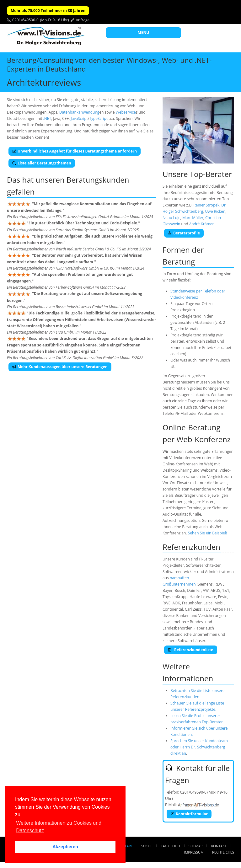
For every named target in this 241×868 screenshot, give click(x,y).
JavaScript (79, 118)
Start (128, 846)
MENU (144, 32)
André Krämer (202, 224)
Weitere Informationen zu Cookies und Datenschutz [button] (59, 827)
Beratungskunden (98, 180)
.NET (47, 118)
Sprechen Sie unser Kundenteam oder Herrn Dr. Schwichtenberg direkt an (199, 747)
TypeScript (98, 118)
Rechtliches (223, 852)
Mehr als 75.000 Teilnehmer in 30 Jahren (48, 11)
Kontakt (219, 846)
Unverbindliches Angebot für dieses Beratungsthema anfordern (75, 151)
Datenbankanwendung (79, 112)
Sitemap (196, 846)
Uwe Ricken (215, 211)
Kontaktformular (189, 814)
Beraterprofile (184, 233)
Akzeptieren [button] (65, 847)
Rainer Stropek (206, 205)
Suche (147, 846)
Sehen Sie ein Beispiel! (207, 533)
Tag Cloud (171, 846)
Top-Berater (211, 174)
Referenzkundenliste (191, 650)
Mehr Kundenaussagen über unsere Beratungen (60, 367)
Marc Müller (193, 218)
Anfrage (83, 20)
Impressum (194, 852)
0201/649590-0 (25, 20)
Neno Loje (171, 218)
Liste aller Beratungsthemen (42, 163)
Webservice (126, 112)
